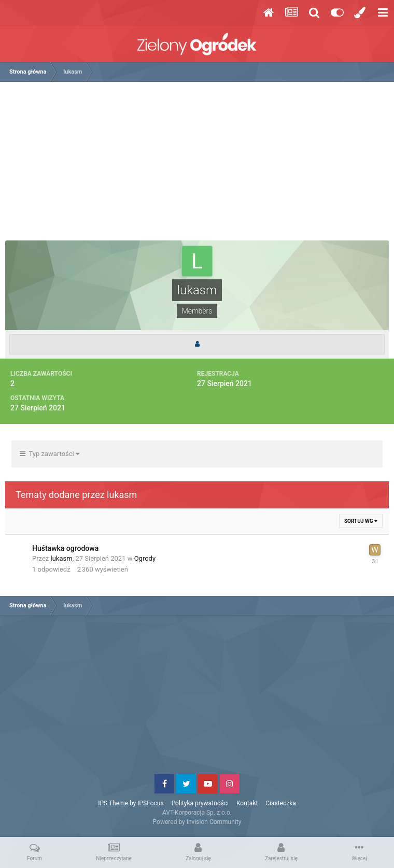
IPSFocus (150, 803)
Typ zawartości (50, 454)
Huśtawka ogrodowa (65, 548)
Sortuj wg (361, 521)
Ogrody (145, 558)
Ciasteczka (281, 803)
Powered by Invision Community (197, 822)
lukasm (62, 558)
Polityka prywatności (200, 803)
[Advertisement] (200, 165)
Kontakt (247, 803)
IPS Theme (113, 803)
